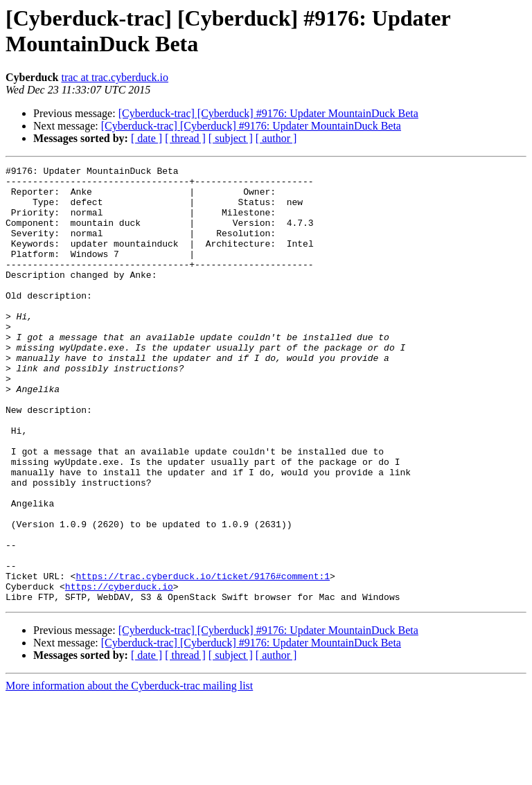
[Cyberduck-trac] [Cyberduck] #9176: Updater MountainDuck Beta (268, 113)
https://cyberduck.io (119, 671)
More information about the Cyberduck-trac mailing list (129, 773)
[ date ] (147, 138)
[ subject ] (231, 138)
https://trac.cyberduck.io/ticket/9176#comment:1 (203, 659)
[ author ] (276, 138)
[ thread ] (185, 138)
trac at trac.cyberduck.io (115, 77)
